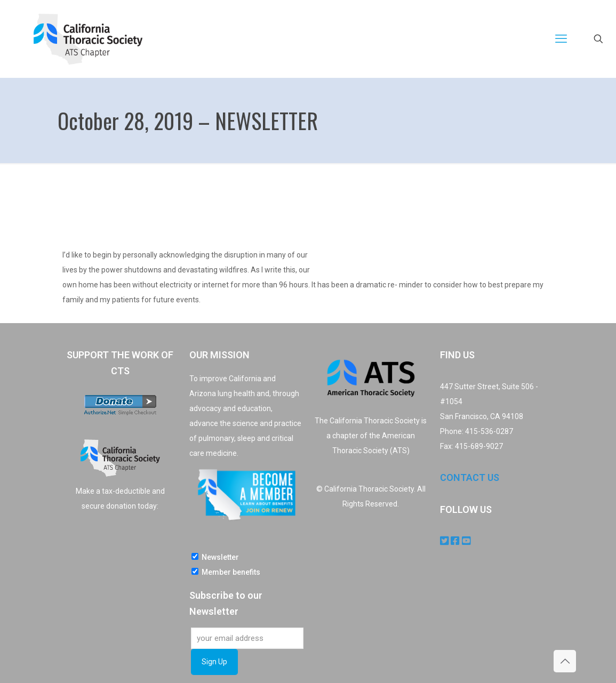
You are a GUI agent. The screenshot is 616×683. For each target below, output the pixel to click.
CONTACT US (470, 477)
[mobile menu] (561, 39)
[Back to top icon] (565, 661)
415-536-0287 (489, 431)
